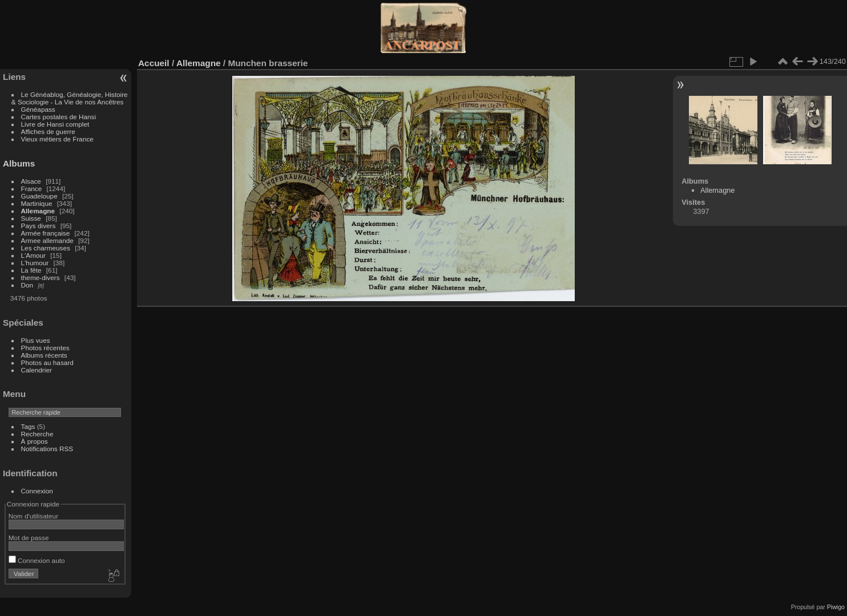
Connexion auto (37, 560)
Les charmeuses (46, 248)
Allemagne (38, 211)
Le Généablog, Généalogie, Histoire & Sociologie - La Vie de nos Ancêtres (70, 98)
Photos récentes (45, 348)
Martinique (37, 203)
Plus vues (36, 340)
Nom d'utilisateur (33, 516)
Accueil (154, 63)
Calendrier (37, 370)
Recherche (37, 434)
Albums (19, 163)
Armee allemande (47, 240)
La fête (31, 270)
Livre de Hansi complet (55, 124)
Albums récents (44, 355)
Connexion (37, 491)
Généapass (38, 109)
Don (27, 285)
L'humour (35, 263)
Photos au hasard (47, 362)
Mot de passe (29, 538)
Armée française (46, 233)
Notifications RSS (47, 449)
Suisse (31, 218)
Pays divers (39, 226)
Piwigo (836, 607)
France (32, 189)
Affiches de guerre (48, 131)
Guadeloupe (39, 196)
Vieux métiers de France (57, 139)
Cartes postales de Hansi (59, 117)
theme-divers (41, 277)
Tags (28, 426)
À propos (35, 441)
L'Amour (33, 255)
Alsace (31, 181)
